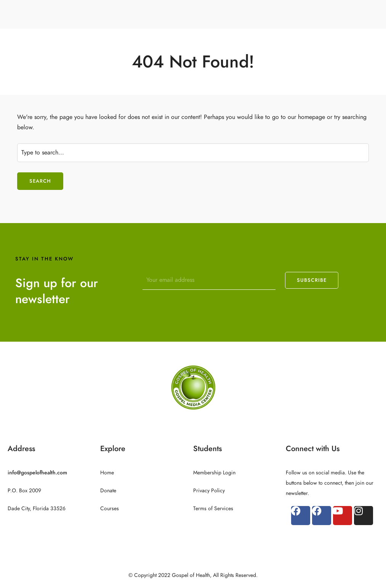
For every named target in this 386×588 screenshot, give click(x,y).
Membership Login (214, 473)
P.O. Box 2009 (24, 491)
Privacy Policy (209, 491)
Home (107, 473)
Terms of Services (213, 508)
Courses (110, 508)
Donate (108, 491)
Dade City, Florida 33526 (37, 508)
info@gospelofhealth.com (37, 473)
